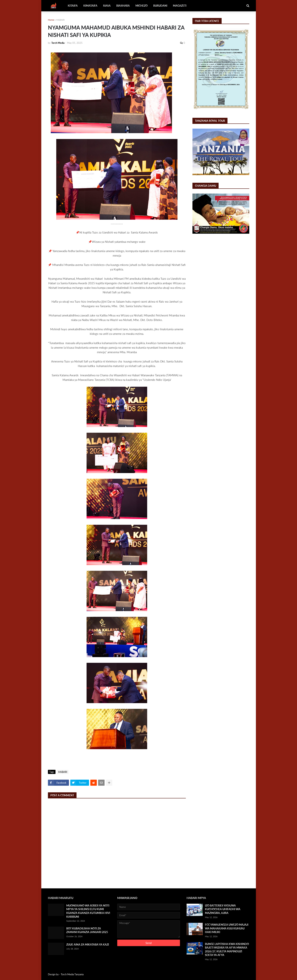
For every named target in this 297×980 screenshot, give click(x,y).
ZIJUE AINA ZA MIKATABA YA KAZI (88, 944)
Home (51, 20)
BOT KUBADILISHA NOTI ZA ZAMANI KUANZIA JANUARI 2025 (87, 930)
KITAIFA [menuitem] (73, 6)
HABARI (60, 20)
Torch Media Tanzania (72, 974)
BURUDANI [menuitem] (160, 6)
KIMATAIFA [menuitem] (90, 6)
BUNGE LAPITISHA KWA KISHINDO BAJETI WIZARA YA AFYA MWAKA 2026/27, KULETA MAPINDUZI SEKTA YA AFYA (227, 950)
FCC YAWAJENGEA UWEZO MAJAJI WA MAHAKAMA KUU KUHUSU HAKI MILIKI (227, 928)
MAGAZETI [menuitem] (180, 6)
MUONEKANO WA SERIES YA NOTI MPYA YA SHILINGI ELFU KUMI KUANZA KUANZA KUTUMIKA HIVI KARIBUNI (88, 911)
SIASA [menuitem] (107, 6)
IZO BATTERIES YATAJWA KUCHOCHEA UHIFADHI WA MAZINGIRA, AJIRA (223, 909)
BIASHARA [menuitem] (123, 6)
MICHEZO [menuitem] (141, 6)
